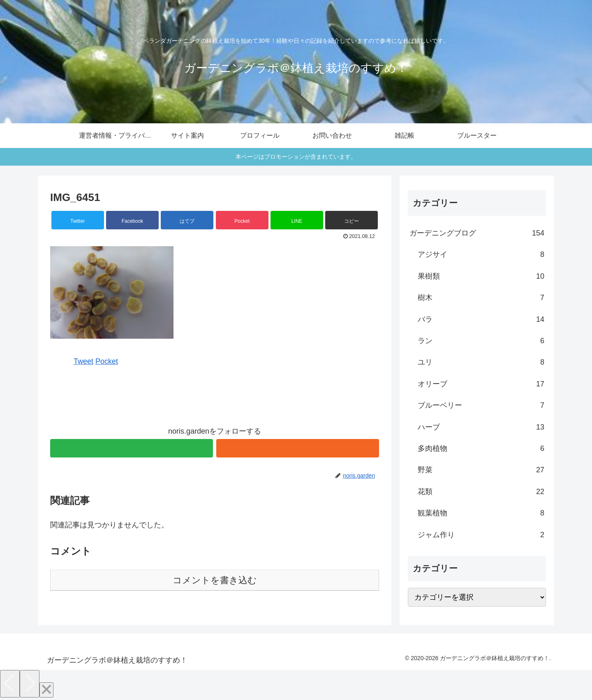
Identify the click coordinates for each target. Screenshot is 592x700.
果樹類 (481, 276)
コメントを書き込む (215, 580)
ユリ (481, 362)
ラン (481, 341)
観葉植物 (481, 513)
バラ (481, 319)
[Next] (30, 684)
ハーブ (481, 427)
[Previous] (10, 684)
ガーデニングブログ (477, 233)
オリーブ (481, 384)
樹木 (481, 298)
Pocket (107, 361)
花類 (481, 492)
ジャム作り (481, 535)
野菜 (481, 470)
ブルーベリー (481, 405)
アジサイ (481, 254)
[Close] (46, 690)
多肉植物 (481, 448)
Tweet (83, 361)
